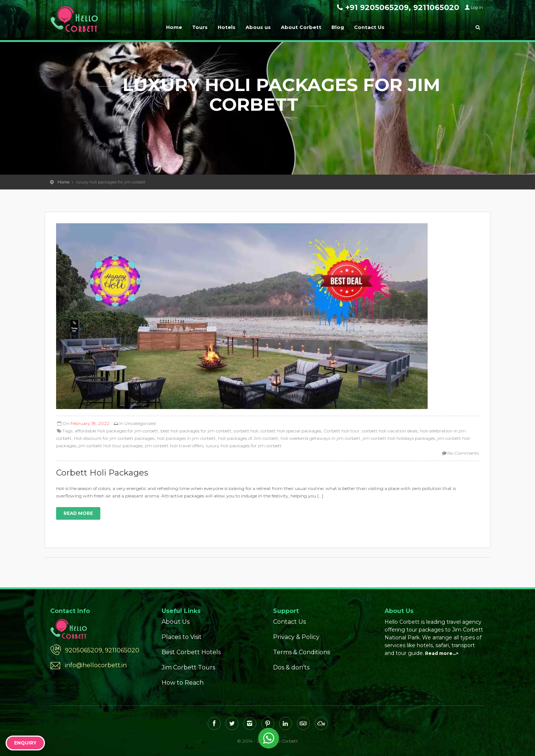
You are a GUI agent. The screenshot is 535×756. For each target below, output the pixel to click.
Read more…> (442, 653)
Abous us (258, 27)
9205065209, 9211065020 (102, 650)
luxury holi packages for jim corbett (244, 446)
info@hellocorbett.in (96, 665)
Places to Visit (182, 637)
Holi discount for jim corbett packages (114, 438)
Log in (477, 7)
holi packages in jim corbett (186, 438)
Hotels (227, 27)
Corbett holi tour (342, 431)
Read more (78, 513)
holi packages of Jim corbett (248, 438)
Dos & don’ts (291, 667)
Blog (338, 27)
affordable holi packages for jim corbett (116, 431)
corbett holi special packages (291, 431)
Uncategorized (140, 423)
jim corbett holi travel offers (174, 446)
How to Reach (183, 683)
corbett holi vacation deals (390, 431)
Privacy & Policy (296, 637)
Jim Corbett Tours (188, 667)
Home (174, 27)
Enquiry (25, 743)
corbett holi (246, 431)
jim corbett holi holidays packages (399, 438)
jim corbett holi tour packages (111, 446)
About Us (176, 622)
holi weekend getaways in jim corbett (320, 438)
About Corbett (301, 27)
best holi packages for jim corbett (196, 431)
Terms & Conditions (301, 652)
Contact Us (369, 27)
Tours (200, 27)
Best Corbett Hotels (191, 652)
